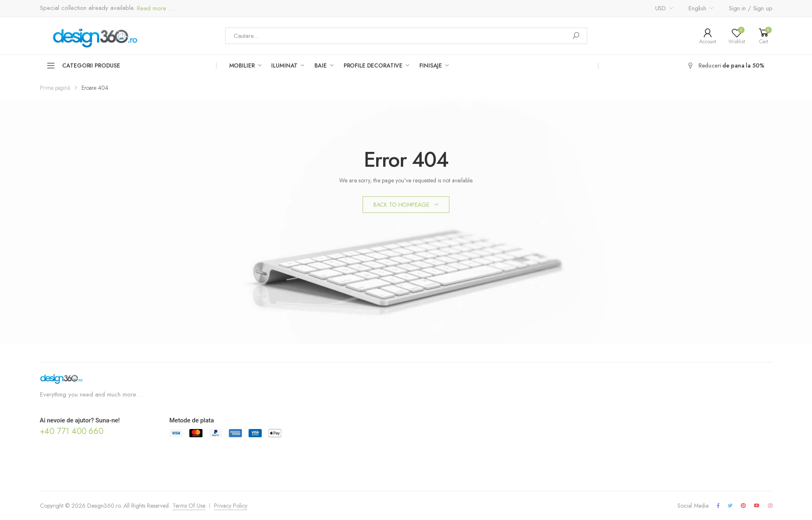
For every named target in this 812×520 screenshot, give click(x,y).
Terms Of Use (189, 506)
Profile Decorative (373, 65)
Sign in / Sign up (750, 8)
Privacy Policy (231, 506)
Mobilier (242, 65)
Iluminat (284, 65)
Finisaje (431, 65)
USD (661, 8)
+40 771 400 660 (72, 431)
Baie (320, 65)
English (697, 8)
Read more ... (154, 8)
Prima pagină (55, 88)
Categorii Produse (83, 65)
